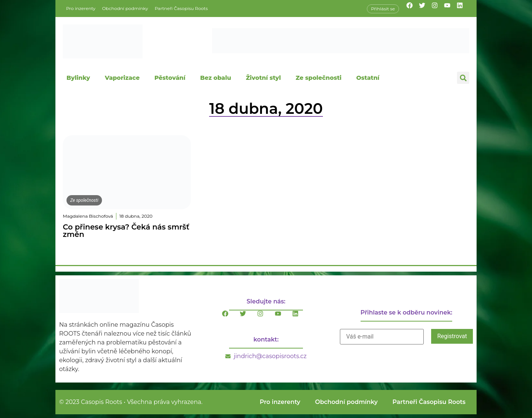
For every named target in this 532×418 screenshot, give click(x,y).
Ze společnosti (318, 78)
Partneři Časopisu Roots (181, 8)
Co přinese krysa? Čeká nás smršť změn (126, 231)
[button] (463, 78)
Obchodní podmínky (125, 8)
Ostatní (368, 78)
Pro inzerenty (81, 8)
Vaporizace (122, 78)
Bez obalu (216, 78)
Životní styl (263, 78)
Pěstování (170, 78)
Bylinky (78, 78)
